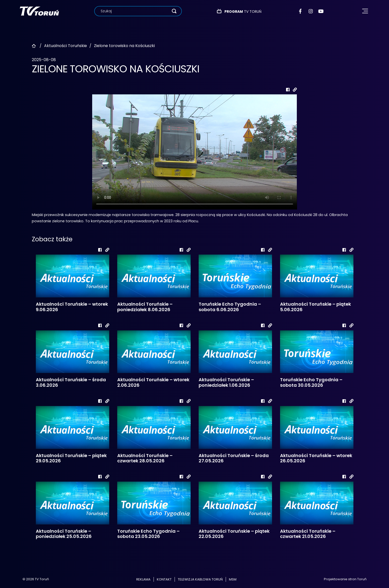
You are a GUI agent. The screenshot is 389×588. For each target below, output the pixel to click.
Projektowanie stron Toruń (345, 579)
